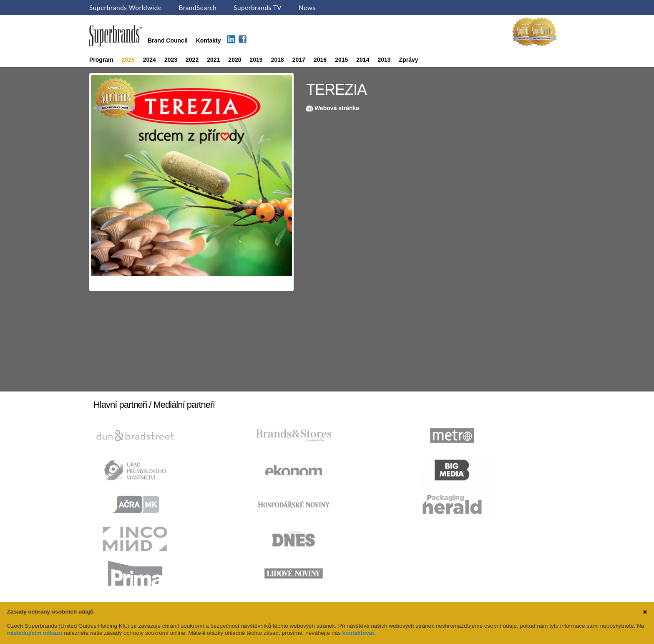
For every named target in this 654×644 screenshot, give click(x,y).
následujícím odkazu (35, 633)
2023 (171, 60)
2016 (320, 60)
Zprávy (409, 60)
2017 (299, 60)
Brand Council (168, 40)
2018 (278, 60)
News (307, 8)
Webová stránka (337, 108)
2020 (235, 60)
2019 (256, 60)
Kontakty (209, 40)
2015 (341, 60)
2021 (213, 60)
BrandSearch (197, 8)
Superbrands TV (258, 8)
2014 (363, 60)
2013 (384, 60)
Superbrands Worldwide (126, 8)
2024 (150, 60)
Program (101, 60)
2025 (128, 60)
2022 (192, 60)
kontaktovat (358, 633)
